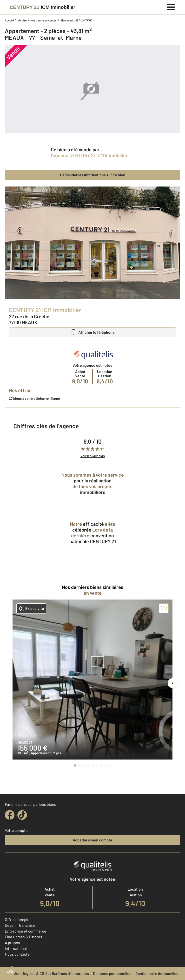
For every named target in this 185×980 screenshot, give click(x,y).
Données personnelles (112, 973)
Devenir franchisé (20, 925)
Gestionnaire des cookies (157, 973)
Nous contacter (18, 954)
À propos (12, 943)
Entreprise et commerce (26, 931)
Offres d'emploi (18, 919)
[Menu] (171, 7)
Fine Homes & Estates (23, 937)
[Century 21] (42, 7)
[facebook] (10, 815)
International (16, 948)
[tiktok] (22, 815)
